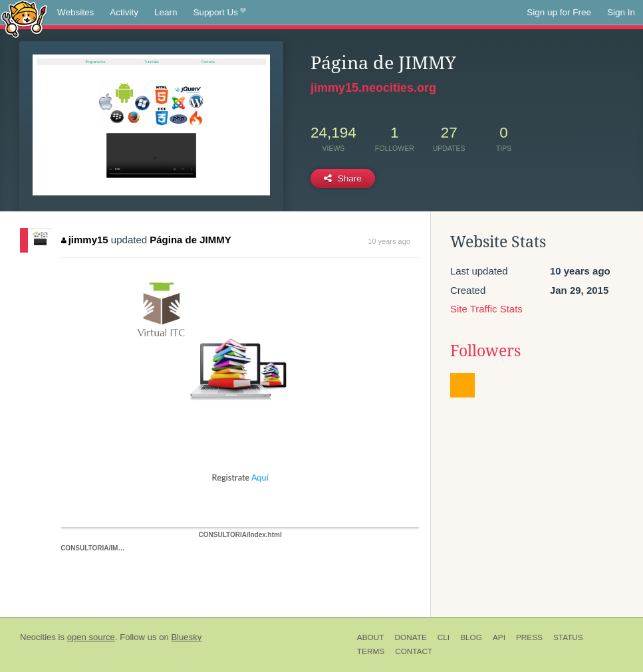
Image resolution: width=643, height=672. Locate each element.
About (371, 637)
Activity (124, 12)
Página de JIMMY (191, 240)
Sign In (621, 12)
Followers (485, 351)
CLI (444, 637)
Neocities (38, 637)
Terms (371, 651)
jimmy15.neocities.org (373, 88)
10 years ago (389, 241)
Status (568, 637)
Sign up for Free (559, 12)
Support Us (220, 13)
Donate (410, 637)
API (499, 637)
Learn (166, 12)
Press (529, 637)
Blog (471, 637)
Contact (414, 651)
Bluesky (186, 637)
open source (91, 637)
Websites (75, 12)
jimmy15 (85, 240)
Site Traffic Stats (486, 309)
